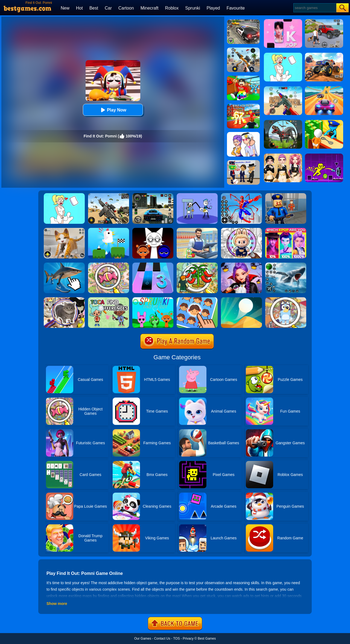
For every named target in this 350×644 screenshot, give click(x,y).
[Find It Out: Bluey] (286, 299)
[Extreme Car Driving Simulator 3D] (153, 195)
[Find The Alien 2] (243, 162)
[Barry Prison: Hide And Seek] (286, 195)
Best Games (207, 639)
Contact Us (162, 639)
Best (94, 8)
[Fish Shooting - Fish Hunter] (286, 264)
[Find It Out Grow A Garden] (197, 264)
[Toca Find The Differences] (109, 299)
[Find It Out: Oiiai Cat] (64, 299)
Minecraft (150, 8)
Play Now (113, 110)
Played (213, 8)
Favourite (236, 8)
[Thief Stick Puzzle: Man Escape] (197, 195)
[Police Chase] (243, 21)
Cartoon (126, 8)
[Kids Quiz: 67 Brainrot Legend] (243, 106)
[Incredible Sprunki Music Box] (153, 230)
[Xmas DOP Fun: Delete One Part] (64, 195)
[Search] (315, 8)
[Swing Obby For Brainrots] (243, 78)
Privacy (188, 639)
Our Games (143, 639)
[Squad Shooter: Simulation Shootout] (109, 195)
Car (108, 8)
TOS (176, 639)
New (65, 8)
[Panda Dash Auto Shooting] (243, 49)
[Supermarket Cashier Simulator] (197, 230)
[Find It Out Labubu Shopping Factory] (241, 230)
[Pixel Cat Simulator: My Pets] (64, 230)
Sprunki (192, 8)
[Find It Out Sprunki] (153, 299)
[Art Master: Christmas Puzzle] (243, 134)
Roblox (172, 8)
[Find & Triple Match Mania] (109, 264)
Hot (79, 8)
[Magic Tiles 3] (153, 264)
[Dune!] (241, 299)
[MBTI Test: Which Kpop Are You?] (286, 230)
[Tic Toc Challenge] (109, 230)
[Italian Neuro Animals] (64, 264)
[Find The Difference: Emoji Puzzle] (197, 299)
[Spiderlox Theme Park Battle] (241, 195)
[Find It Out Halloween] (241, 264)
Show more (57, 604)
